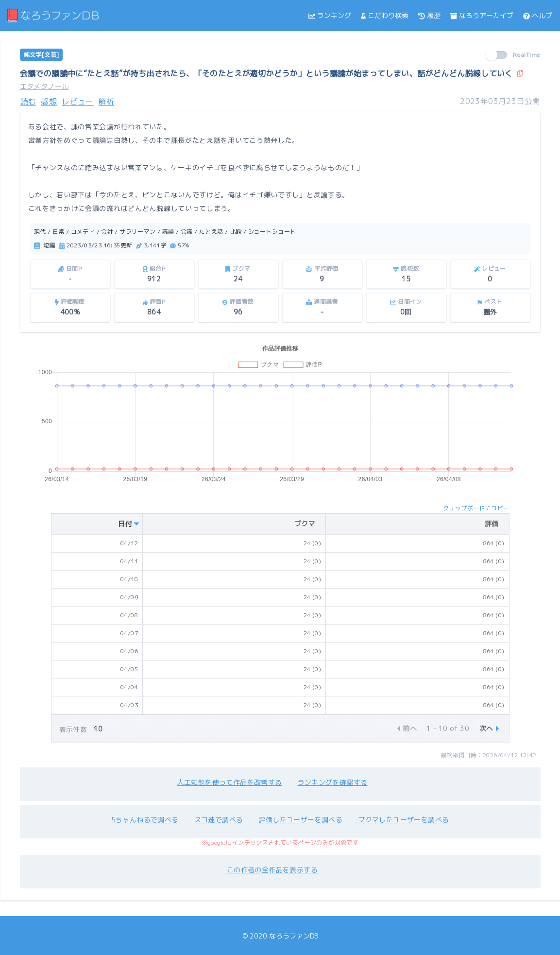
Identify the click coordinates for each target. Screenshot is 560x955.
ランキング (330, 15)
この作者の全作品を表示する (272, 870)
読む (28, 102)
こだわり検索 (385, 15)
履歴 (429, 15)
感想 (49, 102)
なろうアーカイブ (482, 15)
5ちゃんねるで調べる (145, 820)
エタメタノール (44, 86)
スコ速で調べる (219, 820)
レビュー (78, 102)
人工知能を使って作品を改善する (230, 782)
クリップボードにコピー (476, 508)
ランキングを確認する (333, 782)
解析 (107, 102)
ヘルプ (538, 15)
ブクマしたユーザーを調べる (403, 820)
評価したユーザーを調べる (300, 820)
